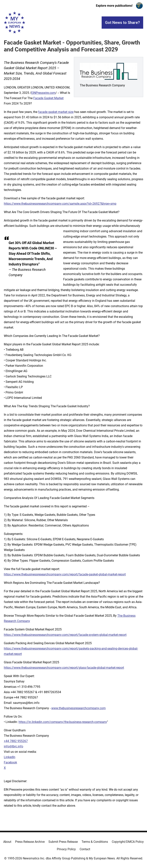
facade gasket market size (56, 112)
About (7, 842)
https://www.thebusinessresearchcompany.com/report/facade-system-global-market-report (65, 635)
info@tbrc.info (13, 746)
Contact (85, 849)
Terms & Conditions (95, 842)
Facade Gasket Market (48, 98)
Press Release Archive (30, 842)
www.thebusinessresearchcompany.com (78, 708)
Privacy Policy (66, 849)
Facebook (10, 762)
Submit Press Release (63, 842)
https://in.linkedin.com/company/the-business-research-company (63, 722)
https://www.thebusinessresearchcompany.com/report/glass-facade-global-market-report (64, 668)
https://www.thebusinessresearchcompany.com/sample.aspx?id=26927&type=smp (60, 204)
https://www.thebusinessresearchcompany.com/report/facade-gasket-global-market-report (65, 574)
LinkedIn (10, 757)
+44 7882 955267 (16, 741)
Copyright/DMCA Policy (128, 842)
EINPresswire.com (43, 93)
